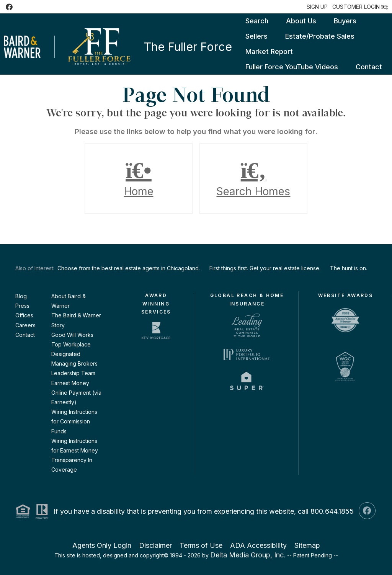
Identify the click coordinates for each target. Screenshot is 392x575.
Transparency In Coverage (72, 465)
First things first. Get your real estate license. (265, 268)
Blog (21, 296)
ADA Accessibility (258, 545)
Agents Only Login (102, 545)
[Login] (360, 7)
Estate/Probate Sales (320, 36)
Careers (25, 325)
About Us (301, 21)
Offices (24, 315)
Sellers (256, 36)
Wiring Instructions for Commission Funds (74, 421)
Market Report (269, 51)
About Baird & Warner (69, 301)
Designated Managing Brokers (74, 359)
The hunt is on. (349, 268)
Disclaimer (155, 545)
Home (139, 178)
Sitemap (307, 545)
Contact (369, 67)
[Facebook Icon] (9, 7)
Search (257, 21)
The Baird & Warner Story (76, 320)
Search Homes (253, 178)
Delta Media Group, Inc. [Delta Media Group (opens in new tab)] (248, 555)
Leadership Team (73, 373)
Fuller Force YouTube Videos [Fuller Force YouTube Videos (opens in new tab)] (292, 67)
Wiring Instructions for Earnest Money (75, 446)
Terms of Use (201, 545)
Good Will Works (72, 335)
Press (22, 306)
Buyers (345, 21)
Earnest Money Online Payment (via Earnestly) (76, 393)
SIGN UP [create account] (317, 7)
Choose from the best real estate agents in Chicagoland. (129, 268)
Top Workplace (71, 344)
